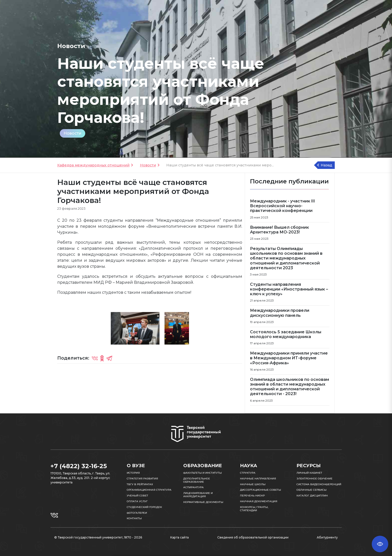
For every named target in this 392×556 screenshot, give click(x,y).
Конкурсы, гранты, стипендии (254, 509)
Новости (72, 133)
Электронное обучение (314, 479)
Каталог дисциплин (312, 496)
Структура (248, 473)
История (133, 473)
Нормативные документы (203, 502)
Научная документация (259, 501)
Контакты (134, 518)
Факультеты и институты (202, 473)
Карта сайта (179, 537)
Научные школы (253, 484)
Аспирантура (193, 487)
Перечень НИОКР (252, 496)
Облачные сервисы (311, 490)
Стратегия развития (142, 479)
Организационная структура (149, 490)
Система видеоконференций (319, 484)
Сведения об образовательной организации (253, 537)
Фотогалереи (137, 513)
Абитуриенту (327, 537)
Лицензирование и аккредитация (198, 495)
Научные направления (258, 479)
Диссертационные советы (260, 490)
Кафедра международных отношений (93, 165)
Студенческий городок (144, 507)
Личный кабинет (309, 473)
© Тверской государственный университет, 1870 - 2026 (98, 537)
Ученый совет (137, 496)
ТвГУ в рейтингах (140, 484)
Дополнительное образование (197, 480)
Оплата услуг (137, 501)
